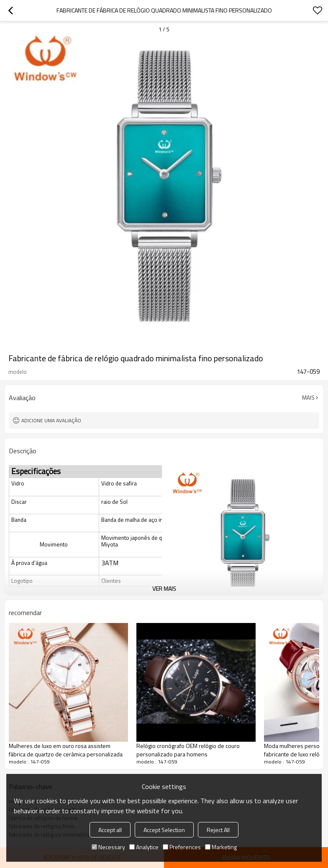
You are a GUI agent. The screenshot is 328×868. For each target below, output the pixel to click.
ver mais (164, 588)
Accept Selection (164, 830)
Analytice (144, 847)
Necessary (108, 847)
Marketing (221, 847)
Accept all (110, 830)
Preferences (182, 847)
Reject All (218, 830)
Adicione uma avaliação (51, 420)
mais (308, 398)
